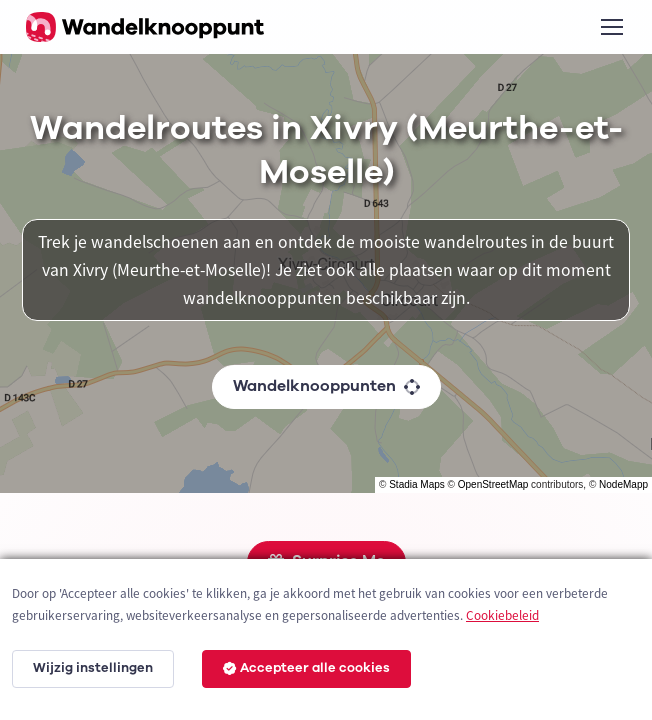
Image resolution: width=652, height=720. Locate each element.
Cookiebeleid (502, 615)
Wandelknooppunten (326, 386)
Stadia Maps (417, 484)
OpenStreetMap (493, 484)
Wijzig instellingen (93, 668)
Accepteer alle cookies (306, 668)
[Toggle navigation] (611, 27)
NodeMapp (623, 484)
